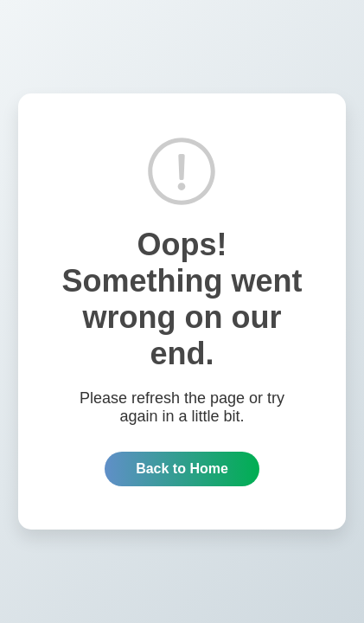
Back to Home (182, 469)
